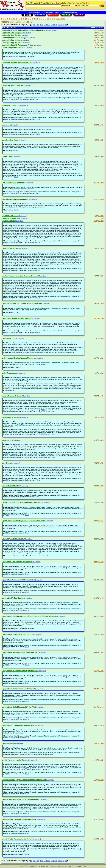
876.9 (16, 177)
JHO (95, 653)
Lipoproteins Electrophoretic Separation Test (20, 653)
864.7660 (101, 63)
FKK (95, 463)
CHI (95, 521)
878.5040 (101, 539)
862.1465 (101, 503)
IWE (95, 319)
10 (42, 25)
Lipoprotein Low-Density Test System (17, 562)
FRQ (95, 157)
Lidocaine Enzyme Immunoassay (15, 199)
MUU (95, 539)
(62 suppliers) (22, 248)
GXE (95, 125)
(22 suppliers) (48, 521)
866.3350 (101, 40)
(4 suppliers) (27, 33)
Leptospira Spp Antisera (12, 43)
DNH (95, 800)
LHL (95, 30)
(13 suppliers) (53, 30)
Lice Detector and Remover (13, 183)
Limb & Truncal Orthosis (12, 396)
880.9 (38, 193)
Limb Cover (7, 440)
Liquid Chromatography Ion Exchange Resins (20, 799)
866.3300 (101, 30)
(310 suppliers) (23, 417)
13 (49, 25)
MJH (95, 35)
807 (7, 80)
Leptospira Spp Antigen (11, 40)
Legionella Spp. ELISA (11, 35)
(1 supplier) (31, 38)
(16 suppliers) (36, 319)
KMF (95, 743)
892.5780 (101, 319)
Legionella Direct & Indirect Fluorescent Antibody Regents (25, 30)
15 (54, 25)
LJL (96, 183)
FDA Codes (60, 19)
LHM (95, 839)
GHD (95, 63)
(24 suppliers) (28, 539)
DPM (95, 760)
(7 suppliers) (24, 35)
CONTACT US (72, 866)
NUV (95, 358)
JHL (95, 671)
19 (63, 25)
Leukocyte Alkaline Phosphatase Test (17, 63)
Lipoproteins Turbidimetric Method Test (18, 725)
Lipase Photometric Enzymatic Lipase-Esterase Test (23, 521)
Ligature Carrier (8, 221)
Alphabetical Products (52, 12)
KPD (95, 819)
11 (44, 25)
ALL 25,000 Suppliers (69, 12)
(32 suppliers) (28, 183)
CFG (95, 503)
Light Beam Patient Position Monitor (16, 319)
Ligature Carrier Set (10, 248)
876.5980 (101, 157)
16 (56, 25)
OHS (95, 304)
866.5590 (101, 580)
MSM (95, 598)
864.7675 (101, 86)
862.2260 (101, 760)
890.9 (38, 408)
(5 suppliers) (25, 40)
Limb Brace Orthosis (10, 417)
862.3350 (101, 140)
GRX (95, 43)
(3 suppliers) (40, 707)
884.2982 (101, 839)
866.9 (27, 592)
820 (53, 351)
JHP (95, 707)
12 (47, 25)
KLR (95, 199)
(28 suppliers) (41, 819)
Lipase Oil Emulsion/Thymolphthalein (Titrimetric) (22, 502)
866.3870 (101, 38)
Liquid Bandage (8, 743)
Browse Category (35, 12)
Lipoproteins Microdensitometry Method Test (20, 671)
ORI (96, 140)
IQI (96, 417)
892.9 (38, 332)
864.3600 (101, 373)
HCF (95, 276)
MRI (95, 396)
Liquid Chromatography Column (15, 760)
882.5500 (101, 48)
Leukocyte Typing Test (11, 105)
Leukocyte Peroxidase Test (13, 85)
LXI (96, 216)
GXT (95, 48)
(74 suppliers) (42, 276)
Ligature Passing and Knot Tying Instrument (20, 276)
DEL (95, 580)
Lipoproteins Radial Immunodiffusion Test (19, 707)
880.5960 (101, 183)
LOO (95, 38)
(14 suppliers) (38, 725)
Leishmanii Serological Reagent (15, 38)
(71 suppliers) (26, 396)
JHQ (95, 689)
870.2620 (101, 486)
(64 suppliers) (19, 743)
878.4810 (101, 304)
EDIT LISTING (62, 866)
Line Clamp (6, 463)
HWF (102, 218)
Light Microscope (9, 373)
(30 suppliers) (37, 562)
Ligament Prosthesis (10, 218)
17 (59, 25)
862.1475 (101, 562)
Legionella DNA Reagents (12, 33)
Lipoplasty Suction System (13, 539)
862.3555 (101, 199)
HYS (95, 338)
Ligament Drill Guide (10, 216)
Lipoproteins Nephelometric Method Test (18, 689)
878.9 (38, 242)
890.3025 (101, 440)
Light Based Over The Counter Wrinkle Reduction (22, 303)
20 (66, 25)
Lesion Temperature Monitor (13, 48)
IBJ (96, 373)
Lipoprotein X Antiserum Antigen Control (18, 580)
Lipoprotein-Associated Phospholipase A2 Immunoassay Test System (30, 616)
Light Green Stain (9, 338)
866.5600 (101, 616)
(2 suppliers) (26, 43)
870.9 (38, 497)
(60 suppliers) (19, 221)
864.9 (38, 80)
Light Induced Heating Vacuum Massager (18, 358)
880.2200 (101, 819)
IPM (96, 440)
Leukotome (6, 125)
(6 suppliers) (24, 105)
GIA (96, 86)
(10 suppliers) (20, 338)
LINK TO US (82, 866)
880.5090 (101, 743)
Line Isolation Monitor (11, 486)
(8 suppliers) (42, 653)
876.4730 (101, 463)
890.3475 (101, 417)
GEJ (95, 221)
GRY (95, 40)
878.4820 (101, 216)
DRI (95, 486)
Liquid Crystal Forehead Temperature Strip (19, 819)
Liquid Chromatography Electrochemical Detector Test (24, 780)
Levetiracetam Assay (10, 140)
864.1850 (101, 338)
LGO (95, 105)
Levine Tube (7, 157)
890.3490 (101, 396)
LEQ (95, 780)
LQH (95, 33)
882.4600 (101, 125)
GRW (95, 45)
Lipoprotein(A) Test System (13, 598)
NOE (95, 616)
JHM (95, 634)
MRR (95, 562)
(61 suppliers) (16, 440)
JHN (95, 725)
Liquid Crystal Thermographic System (17, 839)
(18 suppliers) (32, 760)
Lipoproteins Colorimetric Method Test (17, 634)
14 (52, 25)
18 (61, 25)
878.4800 (101, 221)
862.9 (27, 515)
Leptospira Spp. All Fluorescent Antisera (18, 45)
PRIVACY (53, 866)
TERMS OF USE (43, 866)
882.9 (38, 134)
